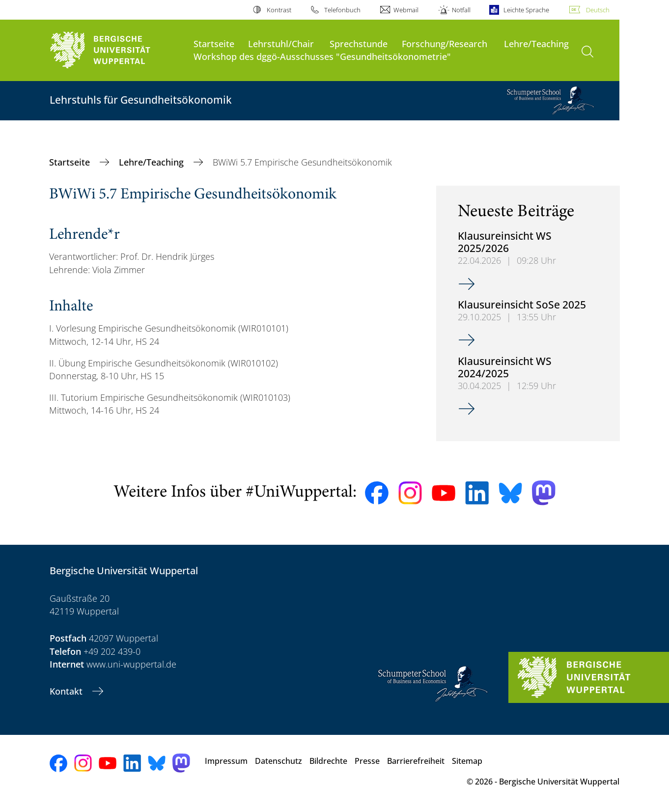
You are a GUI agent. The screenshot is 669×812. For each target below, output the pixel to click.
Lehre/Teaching (536, 43)
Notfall (461, 10)
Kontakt (67, 691)
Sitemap (467, 761)
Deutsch (598, 10)
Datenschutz (279, 761)
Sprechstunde (359, 43)
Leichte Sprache (526, 10)
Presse (367, 761)
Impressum (226, 761)
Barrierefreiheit (416, 761)
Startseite (214, 43)
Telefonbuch (342, 10)
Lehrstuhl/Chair (281, 43)
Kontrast (279, 10)
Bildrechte (328, 761)
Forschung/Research (445, 43)
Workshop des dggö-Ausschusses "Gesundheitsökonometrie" (322, 56)
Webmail (406, 10)
